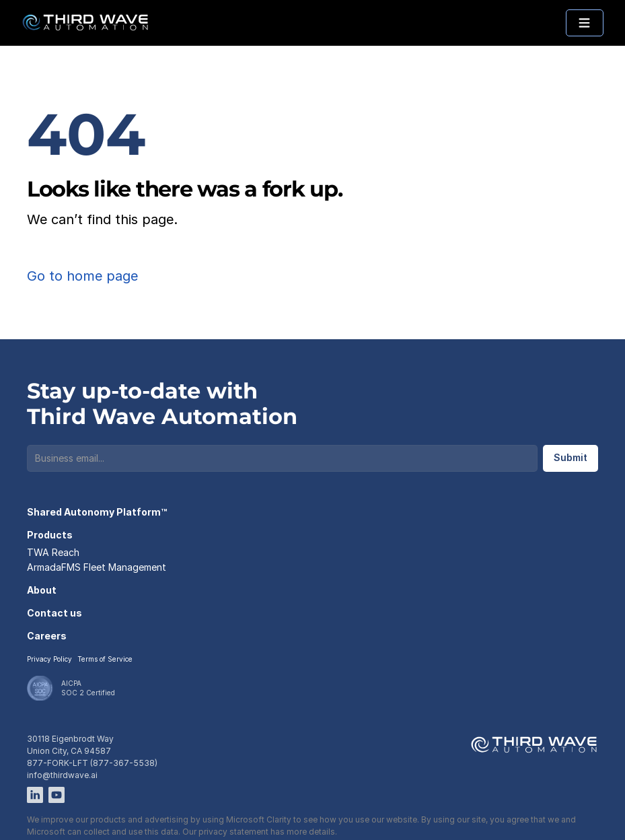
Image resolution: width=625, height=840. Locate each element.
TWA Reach (53, 552)
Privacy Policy (49, 659)
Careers (47, 636)
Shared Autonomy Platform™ (97, 512)
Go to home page (82, 276)
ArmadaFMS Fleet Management (97, 567)
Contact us (54, 613)
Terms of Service (105, 659)
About (42, 590)
